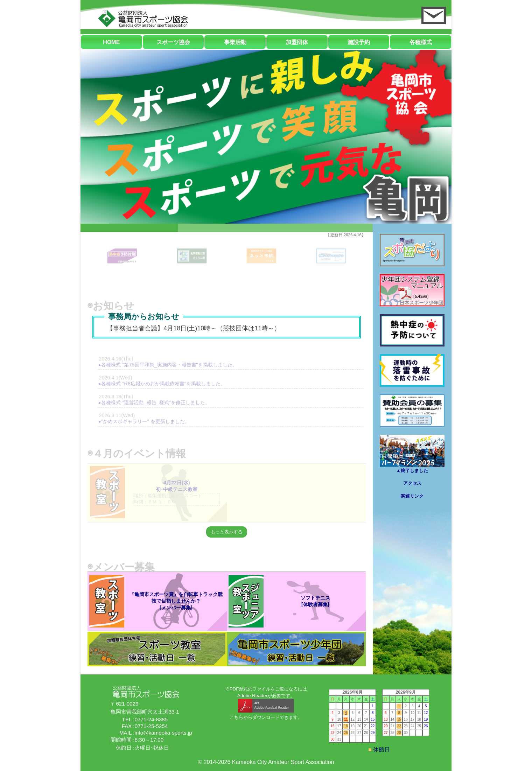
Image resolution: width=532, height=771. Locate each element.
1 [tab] (129, 235)
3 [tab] (324, 235)
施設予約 (359, 42)
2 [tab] (227, 235)
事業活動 (235, 42)
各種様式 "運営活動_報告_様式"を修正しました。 (155, 402)
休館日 (381, 749)
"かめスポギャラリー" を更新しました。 (145, 421)
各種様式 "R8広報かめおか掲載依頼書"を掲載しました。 (163, 384)
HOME (111, 42)
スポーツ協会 (173, 42)
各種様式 (421, 42)
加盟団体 (297, 42)
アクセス (412, 483)
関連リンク (412, 496)
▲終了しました (412, 454)
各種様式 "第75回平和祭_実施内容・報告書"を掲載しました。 (169, 365)
